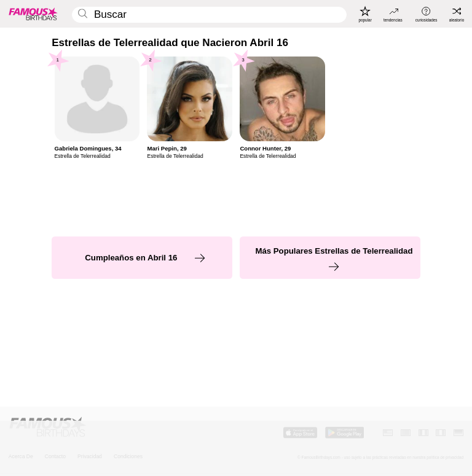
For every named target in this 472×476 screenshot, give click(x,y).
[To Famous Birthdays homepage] (33, 14)
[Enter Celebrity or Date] (209, 15)
